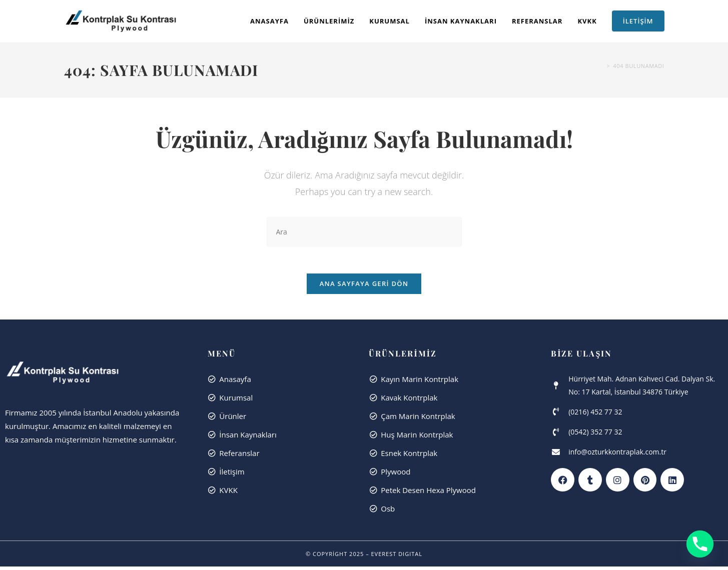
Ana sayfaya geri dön (364, 287)
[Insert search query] (364, 232)
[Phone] (700, 544)
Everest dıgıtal (397, 557)
